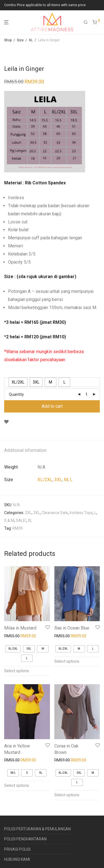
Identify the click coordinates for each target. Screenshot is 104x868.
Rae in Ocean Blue (72, 628)
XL (31, 40)
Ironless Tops (81, 513)
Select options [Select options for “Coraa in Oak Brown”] (67, 795)
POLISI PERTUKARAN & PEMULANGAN (37, 829)
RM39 (18, 528)
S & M (9, 520)
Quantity (16, 394)
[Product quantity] (87, 394)
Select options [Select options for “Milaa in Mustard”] (17, 671)
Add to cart (52, 406)
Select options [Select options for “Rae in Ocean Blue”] (67, 661)
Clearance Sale (55, 513)
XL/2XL (45, 480)
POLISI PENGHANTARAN (25, 839)
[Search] (86, 22)
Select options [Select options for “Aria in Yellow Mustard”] (17, 785)
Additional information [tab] (25, 450)
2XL (28, 513)
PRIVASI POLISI (17, 849)
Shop (8, 40)
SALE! (21, 520)
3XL (58, 480)
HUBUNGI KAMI (17, 859)
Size (20, 40)
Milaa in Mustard (20, 628)
